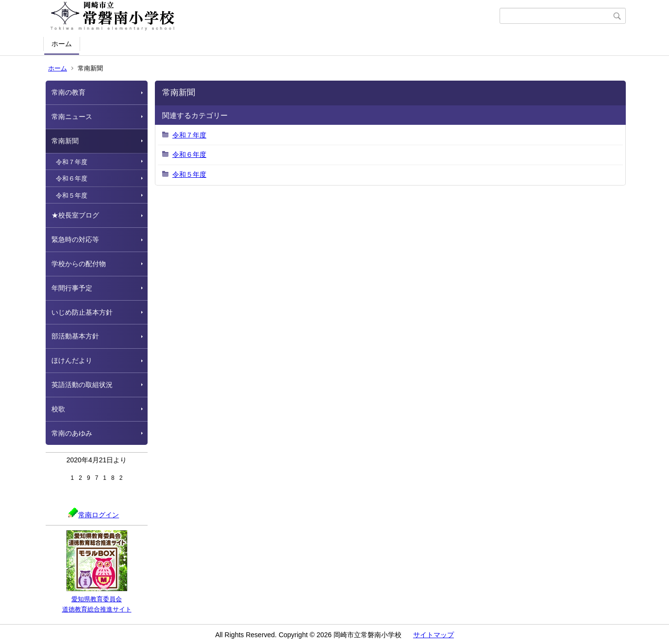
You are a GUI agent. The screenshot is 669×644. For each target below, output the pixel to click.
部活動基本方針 (75, 336)
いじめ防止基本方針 (82, 312)
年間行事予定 (72, 288)
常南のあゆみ (72, 433)
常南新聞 (65, 141)
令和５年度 (72, 195)
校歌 (58, 409)
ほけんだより (72, 360)
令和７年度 (72, 162)
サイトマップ (434, 635)
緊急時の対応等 (75, 239)
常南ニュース (72, 117)
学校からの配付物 (79, 264)
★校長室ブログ (75, 215)
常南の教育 (68, 92)
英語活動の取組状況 (82, 385)
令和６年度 (72, 178)
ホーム (62, 44)
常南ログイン (94, 515)
